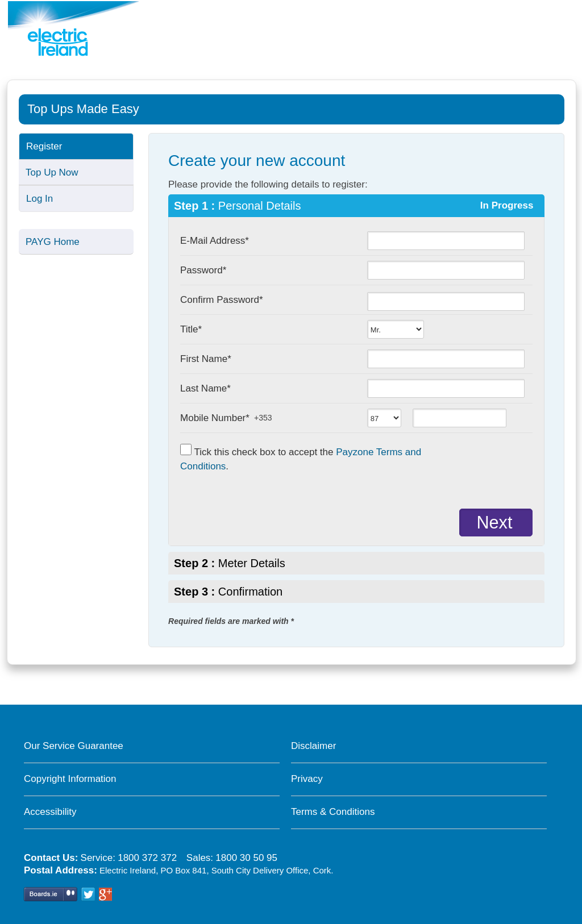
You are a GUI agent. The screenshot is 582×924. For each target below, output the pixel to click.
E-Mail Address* (215, 241)
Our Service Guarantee (74, 746)
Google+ (106, 894)
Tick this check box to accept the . (301, 458)
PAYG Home (53, 242)
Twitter (88, 894)
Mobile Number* (215, 418)
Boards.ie (50, 894)
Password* (203, 270)
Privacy (307, 779)
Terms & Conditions (333, 812)
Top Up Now (52, 172)
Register (44, 146)
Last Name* (205, 388)
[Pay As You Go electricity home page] (73, 29)
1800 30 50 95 (246, 858)
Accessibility (50, 812)
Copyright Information (70, 779)
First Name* (206, 359)
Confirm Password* (222, 300)
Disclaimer (313, 746)
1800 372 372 (147, 858)
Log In (40, 199)
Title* (191, 329)
